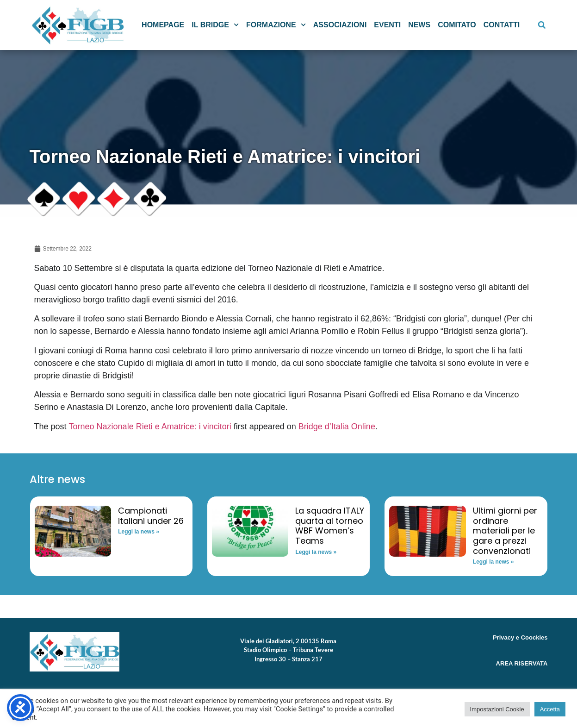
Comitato (457, 25)
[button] (542, 25)
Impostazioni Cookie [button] (497, 709)
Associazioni (340, 25)
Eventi (387, 25)
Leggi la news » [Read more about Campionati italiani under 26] (139, 532)
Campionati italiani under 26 (151, 516)
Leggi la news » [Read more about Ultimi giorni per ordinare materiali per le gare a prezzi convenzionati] (493, 562)
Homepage (163, 25)
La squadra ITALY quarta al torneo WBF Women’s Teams (330, 526)
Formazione (276, 25)
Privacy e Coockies (520, 637)
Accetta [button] (550, 709)
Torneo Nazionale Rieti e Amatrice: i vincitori (150, 427)
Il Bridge (215, 25)
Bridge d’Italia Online (337, 427)
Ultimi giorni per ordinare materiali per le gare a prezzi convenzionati (505, 530)
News (419, 25)
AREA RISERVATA (522, 663)
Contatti (502, 25)
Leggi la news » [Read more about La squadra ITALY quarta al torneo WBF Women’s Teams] (316, 552)
